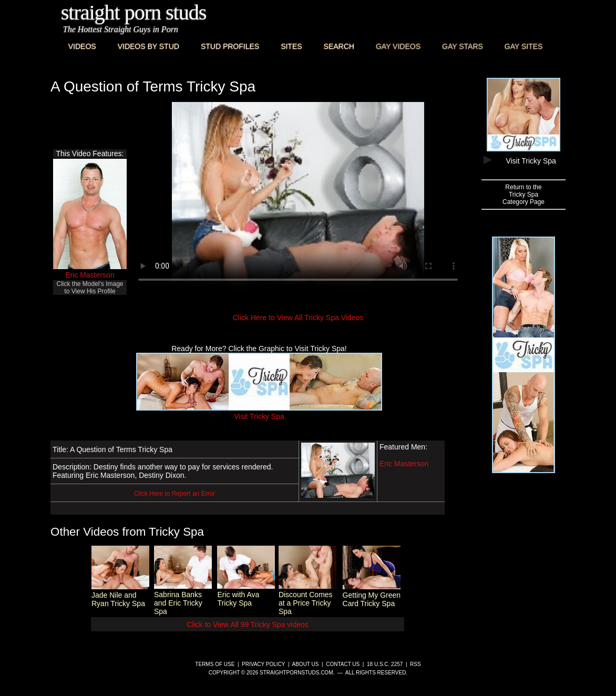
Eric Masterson (90, 275)
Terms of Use (215, 664)
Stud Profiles (230, 46)
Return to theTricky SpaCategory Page (523, 195)
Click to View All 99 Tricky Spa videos (248, 625)
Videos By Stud (148, 46)
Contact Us (343, 664)
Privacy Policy (263, 664)
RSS (415, 664)
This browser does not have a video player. (298, 197)
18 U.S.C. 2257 (385, 664)
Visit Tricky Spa (259, 412)
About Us (306, 664)
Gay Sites (524, 46)
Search (339, 46)
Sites (291, 46)
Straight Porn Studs (134, 12)
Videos (82, 46)
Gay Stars (463, 46)
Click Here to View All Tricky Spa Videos (298, 318)
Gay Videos (398, 46)
